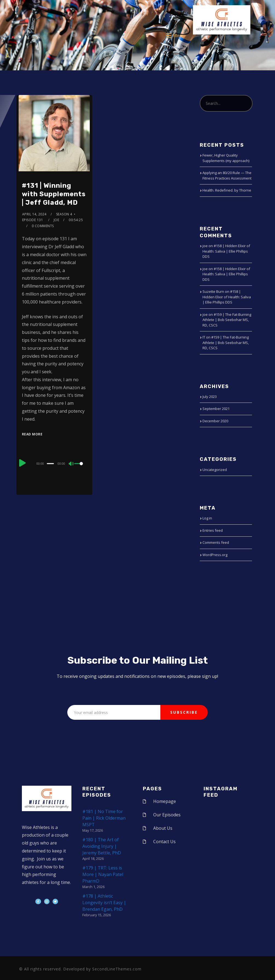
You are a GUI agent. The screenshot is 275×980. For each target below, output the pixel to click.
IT (204, 337)
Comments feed (216, 542)
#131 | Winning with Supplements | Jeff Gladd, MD (54, 194)
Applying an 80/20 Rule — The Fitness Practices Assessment (227, 175)
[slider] (50, 464)
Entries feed (213, 530)
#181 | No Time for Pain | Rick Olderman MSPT (104, 818)
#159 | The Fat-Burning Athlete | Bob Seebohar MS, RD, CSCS (227, 320)
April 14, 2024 (34, 214)
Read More (32, 434)
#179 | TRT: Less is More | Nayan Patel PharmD (103, 874)
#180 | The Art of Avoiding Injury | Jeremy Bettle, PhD (102, 846)
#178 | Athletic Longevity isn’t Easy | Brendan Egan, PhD (104, 903)
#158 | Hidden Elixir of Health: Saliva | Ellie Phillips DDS (226, 251)
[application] (54, 463)
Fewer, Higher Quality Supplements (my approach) (226, 158)
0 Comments (43, 226)
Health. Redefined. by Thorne (227, 190)
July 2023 (210, 397)
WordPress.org (215, 555)
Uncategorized (215, 470)
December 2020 (215, 421)
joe (57, 220)
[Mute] (71, 464)
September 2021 (216, 409)
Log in (207, 518)
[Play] (22, 463)
